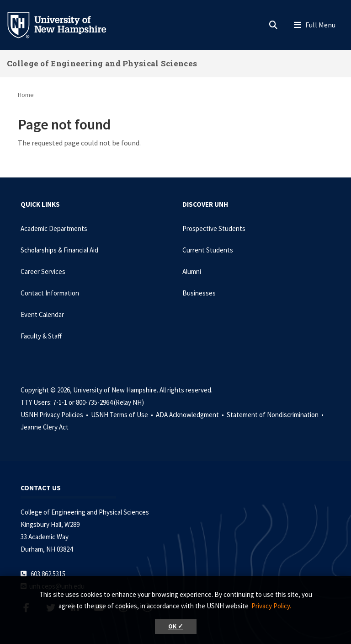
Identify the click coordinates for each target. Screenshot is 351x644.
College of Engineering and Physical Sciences (102, 63)
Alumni (192, 271)
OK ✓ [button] (176, 626)
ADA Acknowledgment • (191, 415)
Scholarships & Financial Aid (59, 250)
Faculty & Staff (41, 336)
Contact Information (50, 293)
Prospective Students (214, 228)
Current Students (208, 250)
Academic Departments (54, 228)
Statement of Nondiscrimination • (276, 415)
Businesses (199, 293)
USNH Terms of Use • (123, 415)
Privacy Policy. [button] (271, 606)
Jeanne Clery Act (45, 427)
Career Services (43, 271)
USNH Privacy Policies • (55, 415)
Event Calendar (42, 314)
